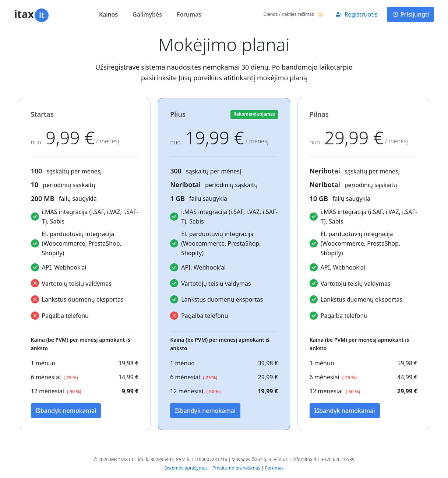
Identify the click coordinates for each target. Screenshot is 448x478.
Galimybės (147, 14)
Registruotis (357, 14)
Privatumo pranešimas (236, 468)
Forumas (189, 14)
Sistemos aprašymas (186, 468)
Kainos (108, 14)
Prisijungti (410, 14)
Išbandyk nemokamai (66, 411)
